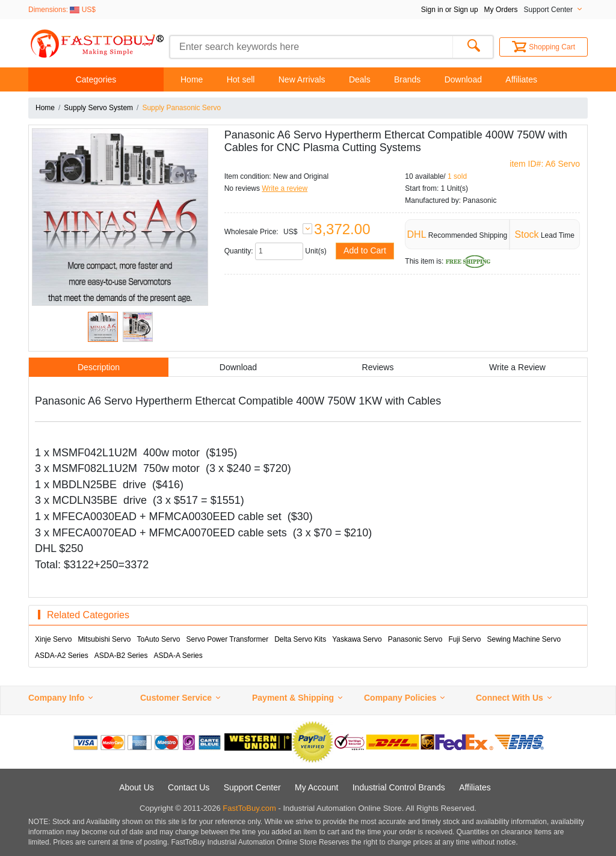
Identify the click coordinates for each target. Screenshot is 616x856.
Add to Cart (365, 250)
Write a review (285, 188)
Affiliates (521, 79)
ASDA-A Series (178, 656)
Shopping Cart (544, 47)
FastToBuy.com (249, 808)
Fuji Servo (464, 639)
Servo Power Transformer (227, 639)
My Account (316, 787)
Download (463, 79)
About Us (137, 787)
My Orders (501, 10)
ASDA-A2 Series (62, 656)
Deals (360, 79)
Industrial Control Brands (399, 787)
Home (192, 79)
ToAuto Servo (158, 639)
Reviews (378, 367)
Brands (407, 79)
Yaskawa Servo (357, 639)
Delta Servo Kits (300, 639)
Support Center (252, 787)
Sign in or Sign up (450, 10)
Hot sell (241, 79)
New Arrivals (302, 79)
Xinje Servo (53, 639)
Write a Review (517, 367)
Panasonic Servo (415, 639)
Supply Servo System (98, 108)
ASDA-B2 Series (121, 656)
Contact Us (189, 787)
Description (99, 367)
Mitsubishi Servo (104, 639)
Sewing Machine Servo (524, 639)
